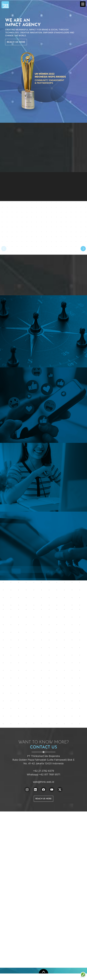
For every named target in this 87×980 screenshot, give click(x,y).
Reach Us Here (16, 42)
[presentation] (4, 249)
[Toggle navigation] (83, 4)
